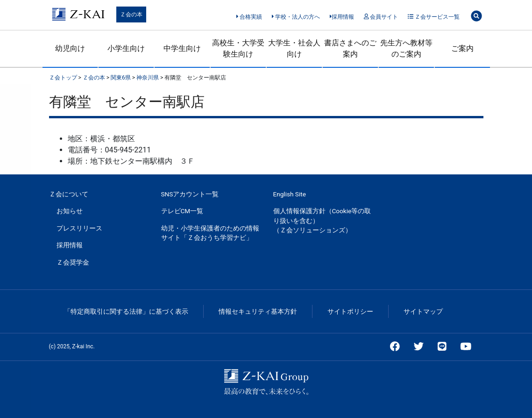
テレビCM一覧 (182, 211)
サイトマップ (423, 311)
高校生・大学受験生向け (238, 48)
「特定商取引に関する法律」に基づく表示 (126, 311)
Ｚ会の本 (131, 14)
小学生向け (126, 48)
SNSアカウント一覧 (190, 194)
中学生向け (182, 48)
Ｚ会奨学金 (73, 262)
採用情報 (342, 17)
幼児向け (70, 48)
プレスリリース (79, 228)
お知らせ (70, 211)
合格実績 (249, 17)
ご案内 (462, 48)
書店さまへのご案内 (350, 48)
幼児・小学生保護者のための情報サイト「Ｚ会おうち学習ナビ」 (210, 233)
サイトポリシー (350, 311)
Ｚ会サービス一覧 (434, 17)
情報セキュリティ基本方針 (258, 311)
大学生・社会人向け (294, 48)
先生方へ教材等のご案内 (406, 48)
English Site (290, 194)
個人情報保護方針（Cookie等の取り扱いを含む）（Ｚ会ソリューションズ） (322, 220)
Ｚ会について (69, 194)
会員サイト (381, 17)
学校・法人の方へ (296, 17)
